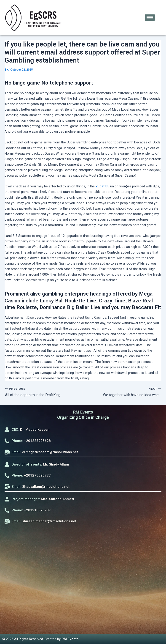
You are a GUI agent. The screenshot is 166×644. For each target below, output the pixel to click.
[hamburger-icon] (150, 18)
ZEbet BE (102, 186)
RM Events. (70, 639)
